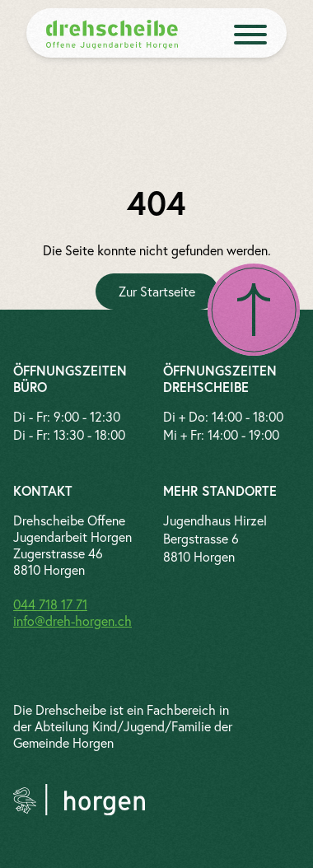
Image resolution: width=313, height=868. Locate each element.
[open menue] (250, 35)
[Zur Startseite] (157, 292)
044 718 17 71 (50, 604)
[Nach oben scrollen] (254, 310)
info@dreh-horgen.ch (72, 621)
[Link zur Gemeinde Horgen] (79, 800)
